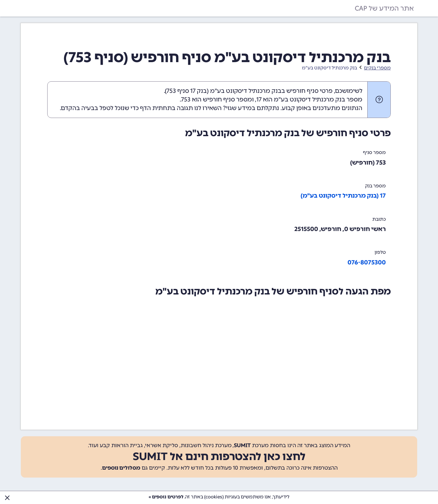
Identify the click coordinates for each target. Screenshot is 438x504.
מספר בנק (375, 186)
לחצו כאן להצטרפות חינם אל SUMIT (219, 456)
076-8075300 (367, 262)
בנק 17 (199, 91)
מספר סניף (374, 153)
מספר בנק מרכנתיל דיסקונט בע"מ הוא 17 (309, 99)
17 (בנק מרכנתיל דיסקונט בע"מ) (343, 196)
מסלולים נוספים (121, 468)
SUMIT (242, 445)
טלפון (380, 252)
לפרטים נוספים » (166, 497)
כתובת (379, 219)
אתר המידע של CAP (384, 8)
